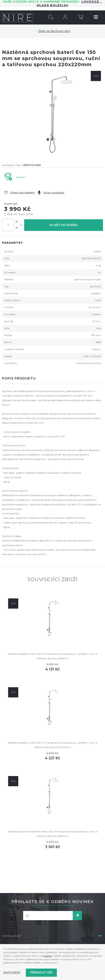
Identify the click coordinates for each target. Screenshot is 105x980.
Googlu (48, 956)
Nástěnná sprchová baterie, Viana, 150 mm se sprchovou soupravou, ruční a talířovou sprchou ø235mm (53, 834)
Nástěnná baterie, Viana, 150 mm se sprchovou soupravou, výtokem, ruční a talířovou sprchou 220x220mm (53, 745)
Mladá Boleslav (52, 5)
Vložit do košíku (64, 225)
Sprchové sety (60, 31)
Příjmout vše (41, 972)
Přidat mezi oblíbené (22, 192)
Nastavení (12, 972)
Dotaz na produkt (54, 192)
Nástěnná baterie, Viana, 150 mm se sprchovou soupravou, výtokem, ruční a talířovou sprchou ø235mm (53, 656)
